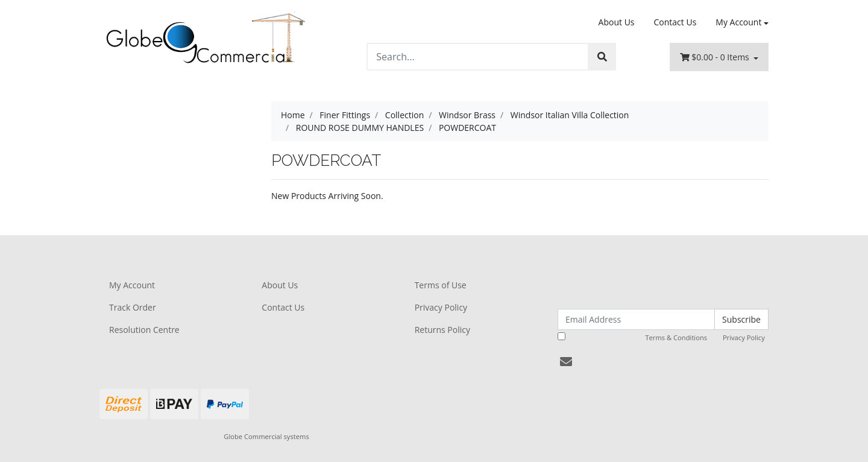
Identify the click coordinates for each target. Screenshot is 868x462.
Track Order (133, 307)
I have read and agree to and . (662, 337)
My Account (132, 285)
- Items (716, 57)
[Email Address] (636, 319)
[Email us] (566, 362)
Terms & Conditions (676, 337)
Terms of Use (441, 285)
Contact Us (675, 22)
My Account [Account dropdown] (738, 22)
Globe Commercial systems (266, 436)
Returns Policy (442, 330)
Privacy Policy (441, 307)
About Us (617, 22)
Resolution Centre (144, 330)
